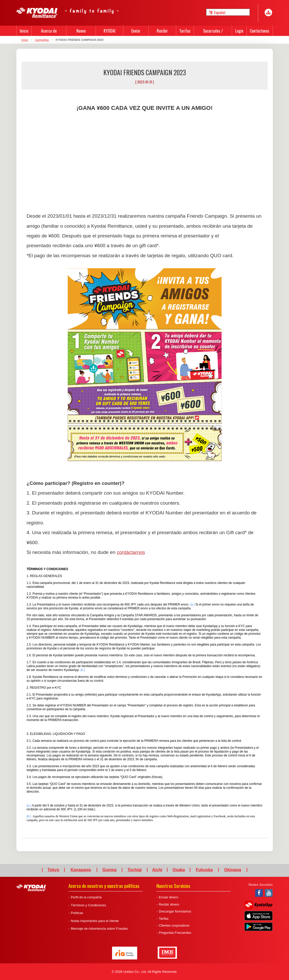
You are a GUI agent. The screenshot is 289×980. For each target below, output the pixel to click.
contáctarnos (131, 552)
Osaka (179, 870)
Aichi (157, 870)
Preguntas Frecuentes (175, 933)
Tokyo (53, 870)
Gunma (109, 870)
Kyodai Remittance (31, 888)
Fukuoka (204, 870)
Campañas (42, 40)
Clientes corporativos (174, 925)
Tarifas (164, 919)
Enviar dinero (168, 897)
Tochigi (135, 870)
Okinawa (233, 870)
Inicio (25, 40)
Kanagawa (81, 870)
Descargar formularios (175, 911)
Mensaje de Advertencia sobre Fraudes (99, 929)
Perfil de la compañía (86, 897)
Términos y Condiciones (88, 905)
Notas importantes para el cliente (95, 921)
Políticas (77, 913)
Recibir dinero (169, 904)
